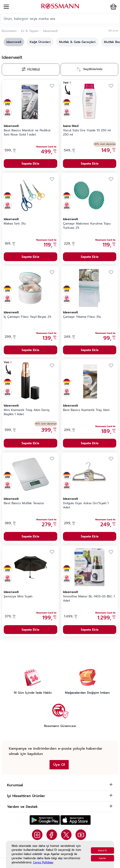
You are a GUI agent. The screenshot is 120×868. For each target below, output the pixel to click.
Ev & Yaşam (30, 31)
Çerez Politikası (43, 862)
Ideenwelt (14, 42)
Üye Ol (59, 765)
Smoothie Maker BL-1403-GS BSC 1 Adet (89, 599)
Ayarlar (102, 858)
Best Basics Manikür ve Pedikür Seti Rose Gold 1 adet (27, 133)
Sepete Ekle (30, 164)
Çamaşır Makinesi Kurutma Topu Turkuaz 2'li (87, 226)
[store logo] (60, 6)
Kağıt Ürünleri (40, 42)
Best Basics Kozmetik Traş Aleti (86, 410)
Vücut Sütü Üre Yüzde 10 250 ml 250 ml (87, 133)
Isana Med (71, 126)
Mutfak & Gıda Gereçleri (77, 42)
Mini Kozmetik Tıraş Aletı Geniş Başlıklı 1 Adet (27, 412)
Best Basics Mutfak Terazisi (24, 503)
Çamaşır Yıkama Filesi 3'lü (82, 317)
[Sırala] (90, 69)
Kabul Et (102, 850)
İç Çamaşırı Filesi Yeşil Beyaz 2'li (28, 317)
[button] (113, 7)
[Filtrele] (31, 70)
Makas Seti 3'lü (15, 224)
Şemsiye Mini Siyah (18, 597)
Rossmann (9, 31)
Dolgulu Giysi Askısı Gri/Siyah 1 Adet (86, 505)
